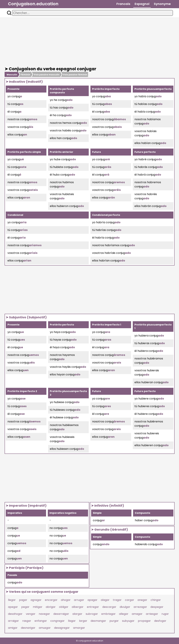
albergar (78, 607)
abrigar (51, 607)
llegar (12, 600)
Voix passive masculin (47, 75)
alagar (105, 600)
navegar (44, 614)
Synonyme (162, 4)
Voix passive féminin (75, 75)
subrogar (92, 614)
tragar (117, 600)
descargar (109, 607)
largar (83, 621)
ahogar (66, 600)
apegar (13, 607)
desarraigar (61, 614)
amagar (137, 614)
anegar (142, 600)
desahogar (15, 614)
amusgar (45, 628)
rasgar (27, 621)
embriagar (108, 614)
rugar (165, 614)
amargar (79, 628)
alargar (77, 614)
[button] (9, 13)
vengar (31, 614)
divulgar (125, 607)
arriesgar (152, 614)
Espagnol (142, 4)
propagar (144, 621)
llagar (72, 621)
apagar (92, 600)
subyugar (128, 621)
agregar (36, 600)
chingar (156, 600)
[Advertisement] (90, 42)
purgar (114, 621)
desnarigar (28, 628)
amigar (13, 628)
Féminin (25, 75)
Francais (123, 4)
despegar (157, 607)
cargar (130, 600)
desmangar (98, 621)
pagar (23, 600)
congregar (57, 621)
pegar (25, 607)
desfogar (160, 621)
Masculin (12, 75)
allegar (124, 614)
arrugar (79, 600)
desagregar (62, 628)
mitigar (38, 607)
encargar (51, 600)
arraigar (13, 621)
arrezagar (140, 607)
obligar (64, 607)
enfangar (41, 621)
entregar (93, 607)
